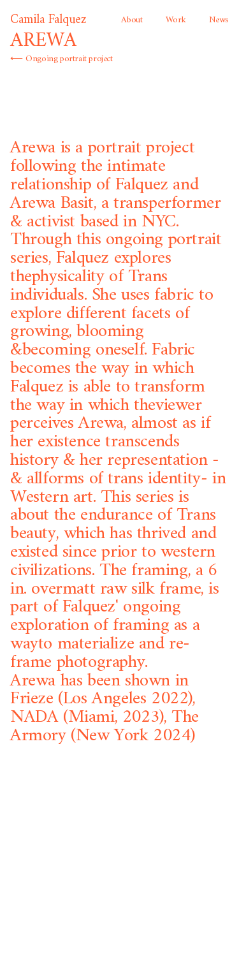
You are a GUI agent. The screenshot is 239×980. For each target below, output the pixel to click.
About (132, 20)
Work (176, 20)
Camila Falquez (48, 20)
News (219, 20)
